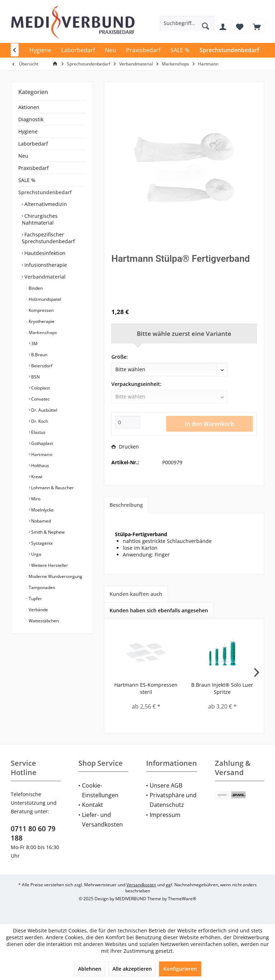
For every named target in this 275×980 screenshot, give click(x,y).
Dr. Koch (39, 421)
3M (34, 344)
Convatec (40, 399)
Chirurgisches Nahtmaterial (40, 219)
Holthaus (40, 465)
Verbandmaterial (44, 277)
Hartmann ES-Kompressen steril (146, 688)
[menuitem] (257, 26)
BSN (35, 377)
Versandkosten (141, 885)
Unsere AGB (166, 785)
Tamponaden (41, 587)
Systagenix (41, 543)
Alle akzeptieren (132, 969)
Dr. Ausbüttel (44, 410)
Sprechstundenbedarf (45, 192)
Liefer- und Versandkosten (102, 820)
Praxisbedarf (33, 168)
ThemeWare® (182, 899)
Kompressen (41, 310)
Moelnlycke (42, 510)
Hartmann (41, 454)
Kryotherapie (41, 321)
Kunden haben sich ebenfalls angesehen (159, 610)
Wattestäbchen (43, 621)
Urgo (36, 554)
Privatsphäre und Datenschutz (173, 800)
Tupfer (35, 599)
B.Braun (39, 355)
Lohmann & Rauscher (52, 488)
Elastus (38, 432)
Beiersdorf (41, 366)
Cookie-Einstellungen (100, 790)
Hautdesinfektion (44, 253)
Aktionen (29, 107)
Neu (23, 156)
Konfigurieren (180, 969)
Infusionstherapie (45, 265)
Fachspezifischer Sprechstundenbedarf (48, 238)
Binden (35, 288)
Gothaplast (42, 443)
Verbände (38, 610)
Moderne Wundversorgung (55, 576)
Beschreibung (126, 505)
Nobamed (40, 521)
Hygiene (28, 131)
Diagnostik (31, 119)
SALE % (27, 180)
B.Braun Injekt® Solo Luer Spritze (222, 688)
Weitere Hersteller (49, 565)
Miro (35, 499)
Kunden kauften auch (136, 594)
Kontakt (93, 805)
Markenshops (42, 332)
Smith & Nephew (47, 532)
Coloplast (40, 388)
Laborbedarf (33, 144)
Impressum (165, 815)
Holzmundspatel (44, 299)
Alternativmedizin (45, 204)
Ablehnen (90, 969)
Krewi (36, 477)
